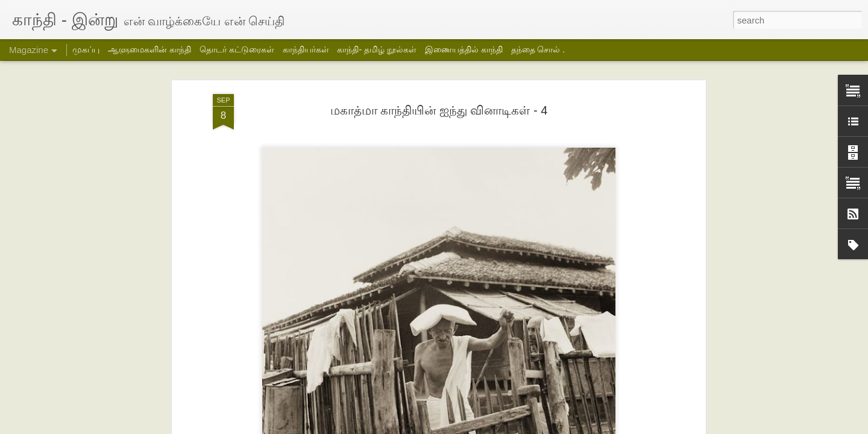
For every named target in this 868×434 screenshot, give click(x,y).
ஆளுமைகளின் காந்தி (149, 49)
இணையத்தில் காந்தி (464, 49)
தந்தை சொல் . (538, 49)
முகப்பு (86, 49)
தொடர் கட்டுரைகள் (237, 49)
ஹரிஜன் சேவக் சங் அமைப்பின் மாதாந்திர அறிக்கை (654, 381)
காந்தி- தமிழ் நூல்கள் (376, 49)
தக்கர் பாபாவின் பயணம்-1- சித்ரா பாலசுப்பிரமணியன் (506, 381)
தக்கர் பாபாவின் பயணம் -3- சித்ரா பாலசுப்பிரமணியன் (221, 381)
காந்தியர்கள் (306, 49)
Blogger (555, 426)
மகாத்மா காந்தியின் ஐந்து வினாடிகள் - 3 (289, 93)
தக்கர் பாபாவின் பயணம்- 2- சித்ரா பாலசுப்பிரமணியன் (364, 381)
